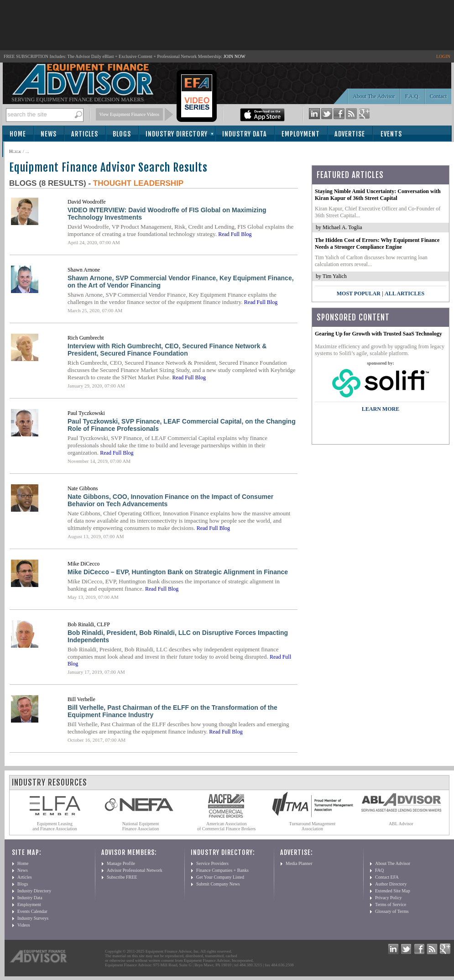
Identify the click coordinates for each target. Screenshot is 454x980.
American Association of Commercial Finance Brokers (227, 826)
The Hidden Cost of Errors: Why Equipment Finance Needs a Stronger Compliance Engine (377, 244)
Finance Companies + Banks (222, 870)
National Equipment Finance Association (141, 826)
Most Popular (359, 293)
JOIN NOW (235, 56)
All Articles (404, 293)
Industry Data (245, 134)
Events (391, 134)
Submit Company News (218, 884)
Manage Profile (121, 863)
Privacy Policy (389, 898)
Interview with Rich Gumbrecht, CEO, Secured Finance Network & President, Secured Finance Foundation (167, 350)
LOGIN (443, 56)
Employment (301, 134)
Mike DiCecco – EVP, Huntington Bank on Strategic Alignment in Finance (178, 572)
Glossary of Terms (392, 911)
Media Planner (299, 863)
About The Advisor (374, 96)
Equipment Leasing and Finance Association (55, 826)
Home (18, 134)
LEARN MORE (381, 409)
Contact (438, 96)
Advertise (350, 134)
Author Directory (391, 884)
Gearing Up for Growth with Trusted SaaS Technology (378, 334)
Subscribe (28, 150)
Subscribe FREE (122, 877)
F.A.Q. (412, 96)
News (49, 134)
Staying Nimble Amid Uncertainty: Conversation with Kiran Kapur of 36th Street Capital (378, 195)
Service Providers (212, 863)
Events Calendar (32, 911)
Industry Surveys (33, 918)
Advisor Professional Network (135, 870)
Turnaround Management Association (313, 826)
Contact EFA (387, 877)
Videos (24, 925)
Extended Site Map (393, 891)
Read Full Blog (235, 234)
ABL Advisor (401, 824)
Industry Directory (177, 134)
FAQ (379, 870)
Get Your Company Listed (220, 877)
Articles (85, 134)
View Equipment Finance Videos (130, 114)
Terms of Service (391, 904)
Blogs (122, 134)
